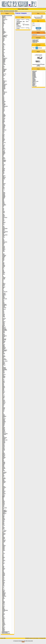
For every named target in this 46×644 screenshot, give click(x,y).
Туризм (33, 84)
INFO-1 (33, 82)
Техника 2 (34, 80)
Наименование (19, 21)
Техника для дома (35, 81)
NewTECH (34, 73)
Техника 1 (34, 79)
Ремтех (33, 78)
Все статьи (34, 72)
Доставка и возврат (36, 40)
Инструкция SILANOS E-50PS (18, 23)
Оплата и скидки (35, 41)
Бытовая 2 (34, 75)
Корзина (26, 9)
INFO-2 (33, 85)
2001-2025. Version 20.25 (28, 641)
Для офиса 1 (34, 77)
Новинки (23, 9)
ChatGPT (34, 73)
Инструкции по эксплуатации (9, 11)
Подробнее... (27, 25)
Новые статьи (35, 71)
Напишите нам (35, 42)
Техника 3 (34, 80)
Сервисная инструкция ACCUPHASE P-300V (38, 65)
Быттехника (34, 83)
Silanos (16, 11)
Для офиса (34, 77)
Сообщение (39, 48)
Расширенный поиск (38, 18)
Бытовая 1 (34, 74)
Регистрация (38, 30)
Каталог (2, 11)
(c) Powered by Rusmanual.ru (18, 641)
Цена (24, 21)
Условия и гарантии (36, 41)
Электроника (34, 86)
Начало (19, 9)
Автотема (34, 84)
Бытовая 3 (34, 76)
